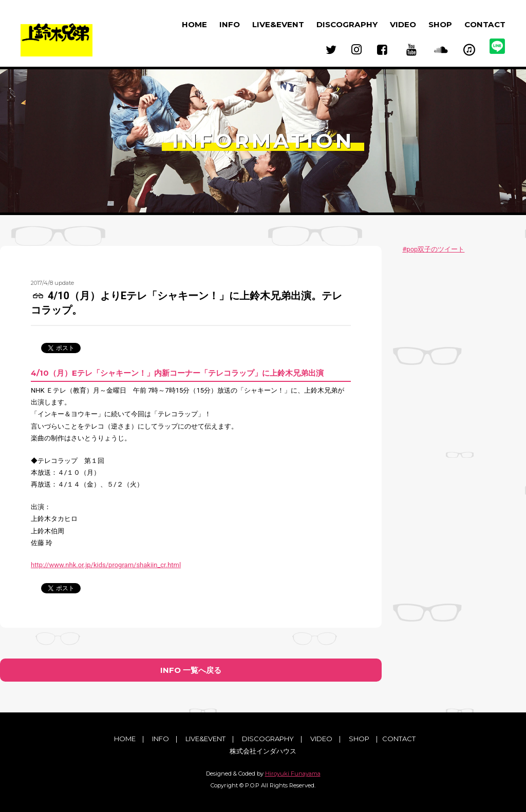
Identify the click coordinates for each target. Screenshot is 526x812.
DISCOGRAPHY (347, 24)
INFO (230, 24)
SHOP (440, 24)
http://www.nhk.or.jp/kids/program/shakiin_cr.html (106, 565)
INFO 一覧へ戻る (191, 670)
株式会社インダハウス (263, 751)
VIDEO (403, 24)
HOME (194, 24)
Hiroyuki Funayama (293, 774)
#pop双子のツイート (433, 249)
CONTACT (485, 24)
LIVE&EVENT (278, 24)
